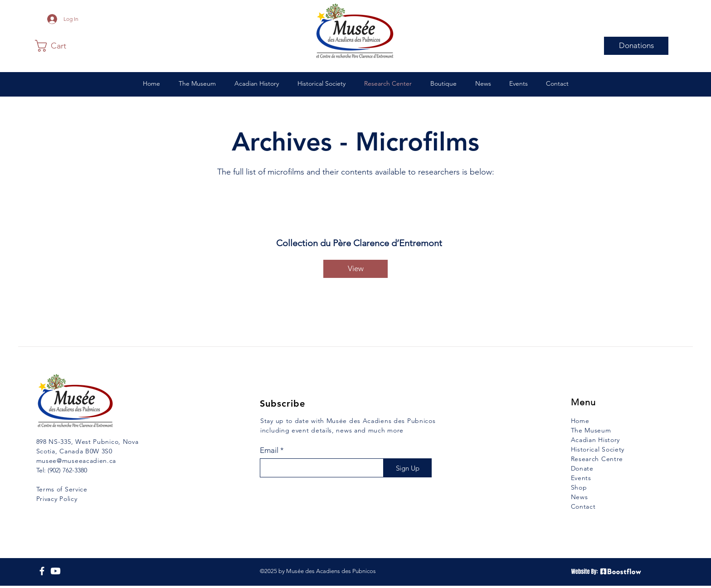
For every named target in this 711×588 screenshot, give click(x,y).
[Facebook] (42, 571)
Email (269, 450)
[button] (57, 46)
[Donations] (636, 46)
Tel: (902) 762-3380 (62, 470)
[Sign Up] (407, 468)
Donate (582, 468)
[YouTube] (56, 571)
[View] (355, 269)
